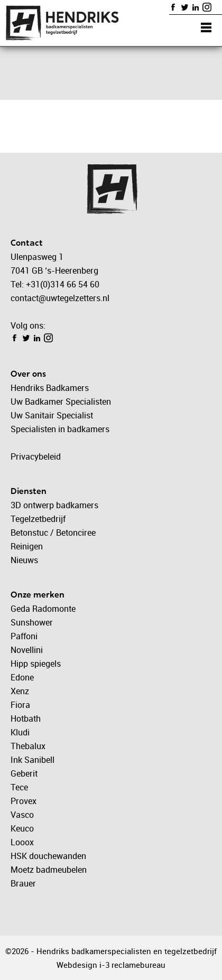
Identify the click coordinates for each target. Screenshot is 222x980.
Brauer (23, 883)
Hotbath (26, 718)
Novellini (27, 650)
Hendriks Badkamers (50, 388)
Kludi (20, 732)
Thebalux (28, 746)
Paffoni (24, 636)
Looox (22, 842)
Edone (22, 677)
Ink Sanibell (33, 760)
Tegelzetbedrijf (38, 519)
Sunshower (32, 622)
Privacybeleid (36, 456)
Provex (24, 801)
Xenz (20, 691)
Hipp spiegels (36, 664)
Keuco (22, 828)
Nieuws (24, 560)
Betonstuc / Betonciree (53, 533)
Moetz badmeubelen (49, 870)
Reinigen (27, 546)
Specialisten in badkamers (60, 429)
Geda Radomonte (43, 609)
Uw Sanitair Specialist (52, 415)
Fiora (20, 705)
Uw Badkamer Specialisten (61, 402)
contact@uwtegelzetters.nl (60, 298)
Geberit (24, 773)
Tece (19, 787)
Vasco (22, 815)
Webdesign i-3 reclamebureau (111, 965)
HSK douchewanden (48, 856)
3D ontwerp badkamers (54, 505)
